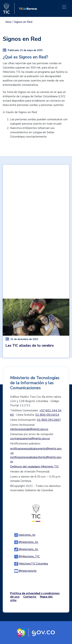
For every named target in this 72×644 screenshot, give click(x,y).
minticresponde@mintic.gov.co (29, 429)
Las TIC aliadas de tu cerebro (30, 346)
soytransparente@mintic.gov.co (30, 439)
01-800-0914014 (47, 415)
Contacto (30, 597)
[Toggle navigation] (64, 7)
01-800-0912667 (49, 420)
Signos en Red (23, 22)
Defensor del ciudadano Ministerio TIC (34, 467)
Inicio (9, 22)
